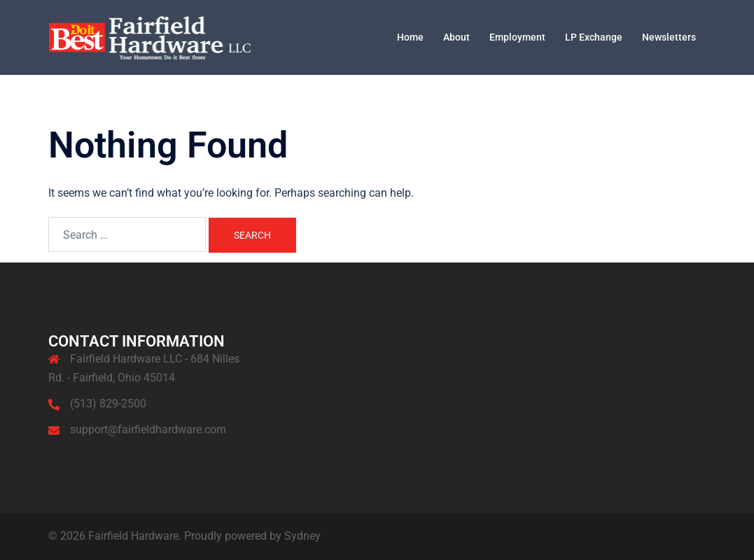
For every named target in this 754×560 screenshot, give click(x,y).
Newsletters (669, 37)
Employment (517, 37)
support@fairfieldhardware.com (148, 429)
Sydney (302, 536)
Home (410, 37)
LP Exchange (594, 37)
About (456, 37)
